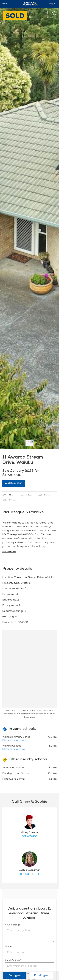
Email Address (13, 960)
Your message (13, 925)
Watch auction (14, 483)
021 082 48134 (29, 874)
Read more (9, 552)
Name (8, 947)
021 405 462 (29, 837)
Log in (52, 4)
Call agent (15, 976)
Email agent (41, 976)
